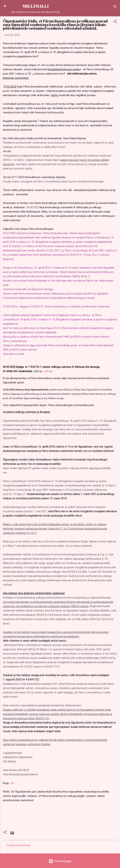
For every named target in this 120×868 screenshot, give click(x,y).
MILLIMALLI (36, 6)
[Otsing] (115, 7)
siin (12, 783)
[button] (115, 22)
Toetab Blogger (60, 861)
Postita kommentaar (19, 845)
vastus (47, 371)
